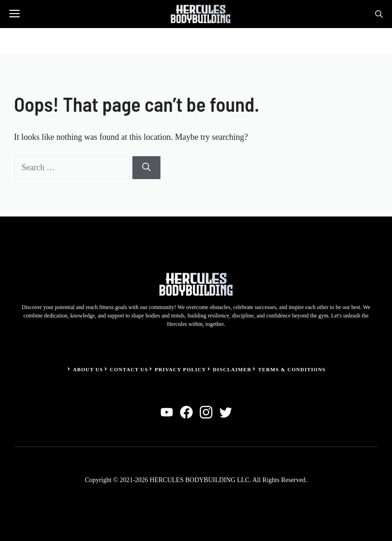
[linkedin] (167, 412)
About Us (88, 369)
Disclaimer (232, 369)
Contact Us (129, 369)
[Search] (146, 168)
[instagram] (206, 412)
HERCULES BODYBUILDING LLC (200, 480)
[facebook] (186, 412)
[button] (379, 14)
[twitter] (226, 412)
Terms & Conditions (292, 369)
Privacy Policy (181, 369)
